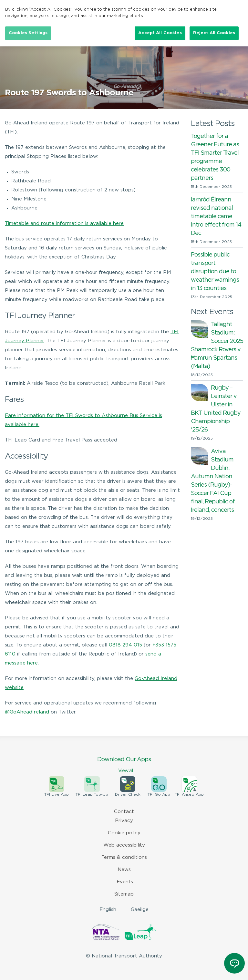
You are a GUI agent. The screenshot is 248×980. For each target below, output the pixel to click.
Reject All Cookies (214, 33)
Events (125, 882)
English (108, 910)
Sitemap (124, 894)
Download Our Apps (124, 765)
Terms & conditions (124, 857)
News (124, 870)
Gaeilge (140, 910)
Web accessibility (124, 845)
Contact (124, 812)
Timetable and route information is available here (64, 223)
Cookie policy (124, 833)
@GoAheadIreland (27, 712)
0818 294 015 (125, 645)
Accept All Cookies (160, 33)
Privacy (124, 821)
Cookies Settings (28, 33)
